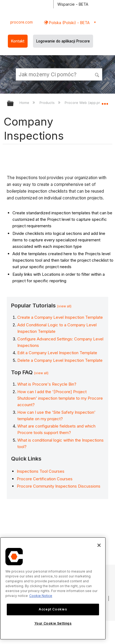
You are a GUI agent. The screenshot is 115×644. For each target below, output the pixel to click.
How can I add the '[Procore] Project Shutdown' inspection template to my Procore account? (60, 398)
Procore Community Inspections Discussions (59, 486)
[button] (97, 74)
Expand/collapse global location (105, 102)
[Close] (99, 545)
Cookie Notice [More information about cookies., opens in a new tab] (41, 596)
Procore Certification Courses (45, 479)
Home (25, 103)
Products (48, 103)
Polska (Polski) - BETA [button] (69, 23)
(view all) (64, 306)
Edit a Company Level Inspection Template (57, 353)
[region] (53, 588)
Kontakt (18, 41)
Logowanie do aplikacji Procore (63, 41)
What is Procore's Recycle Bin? (47, 384)
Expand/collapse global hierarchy (14, 104)
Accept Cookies (53, 609)
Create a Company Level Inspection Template (60, 317)
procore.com (22, 22)
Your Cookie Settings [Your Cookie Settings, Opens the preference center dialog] (53, 623)
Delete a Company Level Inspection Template (60, 360)
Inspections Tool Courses (41, 471)
